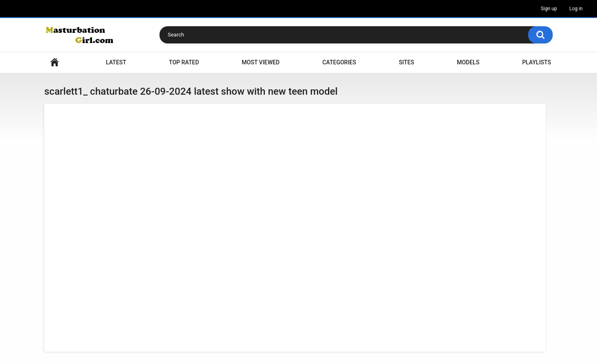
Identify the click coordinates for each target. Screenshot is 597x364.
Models (468, 62)
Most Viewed (261, 62)
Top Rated (184, 62)
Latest (116, 62)
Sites (407, 62)
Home (55, 63)
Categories (339, 62)
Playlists (537, 62)
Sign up (549, 9)
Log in (576, 9)
